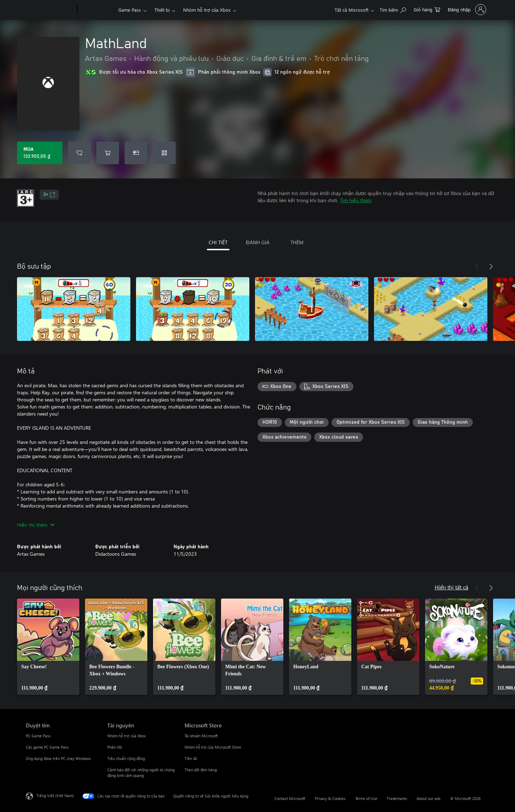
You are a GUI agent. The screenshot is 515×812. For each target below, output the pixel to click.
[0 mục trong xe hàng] (427, 9)
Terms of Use (366, 798)
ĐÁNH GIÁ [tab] (257, 242)
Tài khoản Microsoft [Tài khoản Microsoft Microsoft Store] (201, 736)
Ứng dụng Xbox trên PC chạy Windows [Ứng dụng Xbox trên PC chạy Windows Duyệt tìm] (58, 758)
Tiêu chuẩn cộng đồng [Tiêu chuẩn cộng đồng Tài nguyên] (126, 758)
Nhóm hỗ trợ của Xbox (207, 10)
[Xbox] (97, 10)
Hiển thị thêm (36, 525)
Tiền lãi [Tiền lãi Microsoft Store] (191, 758)
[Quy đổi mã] (164, 153)
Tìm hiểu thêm (356, 200)
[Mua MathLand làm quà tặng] (136, 153)
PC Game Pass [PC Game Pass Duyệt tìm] (38, 736)
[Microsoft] (50, 10)
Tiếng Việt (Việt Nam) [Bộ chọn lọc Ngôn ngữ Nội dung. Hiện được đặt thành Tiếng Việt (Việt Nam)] (55, 796)
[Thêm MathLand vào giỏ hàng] (108, 153)
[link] (48, 647)
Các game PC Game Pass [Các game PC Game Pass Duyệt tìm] (47, 747)
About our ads (429, 798)
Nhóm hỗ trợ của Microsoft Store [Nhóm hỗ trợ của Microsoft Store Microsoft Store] (213, 747)
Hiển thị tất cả (451, 587)
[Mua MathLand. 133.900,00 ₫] (40, 153)
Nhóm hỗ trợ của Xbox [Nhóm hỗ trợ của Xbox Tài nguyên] (126, 736)
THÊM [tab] (297, 242)
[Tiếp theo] (491, 267)
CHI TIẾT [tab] (218, 242)
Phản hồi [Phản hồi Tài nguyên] (115, 747)
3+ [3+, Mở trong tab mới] (49, 195)
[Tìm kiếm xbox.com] (393, 9)
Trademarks (397, 798)
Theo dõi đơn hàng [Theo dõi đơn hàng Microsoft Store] (201, 770)
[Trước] (477, 267)
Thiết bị (162, 10)
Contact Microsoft (290, 798)
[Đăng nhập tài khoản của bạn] (467, 10)
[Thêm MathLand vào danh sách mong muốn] (79, 153)
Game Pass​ (130, 10)
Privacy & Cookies (330, 798)
